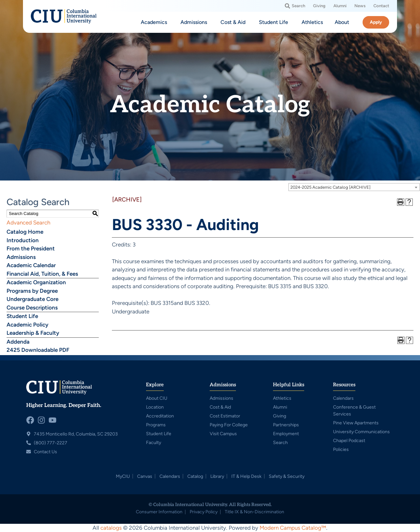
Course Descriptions (32, 308)
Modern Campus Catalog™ (293, 528)
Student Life (22, 316)
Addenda (18, 342)
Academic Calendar (31, 265)
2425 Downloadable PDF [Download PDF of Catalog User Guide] (38, 350)
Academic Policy (27, 325)
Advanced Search (28, 223)
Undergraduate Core (32, 299)
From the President (31, 248)
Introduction (23, 240)
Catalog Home (25, 232)
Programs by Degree (32, 291)
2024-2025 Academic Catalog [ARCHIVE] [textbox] (330, 187)
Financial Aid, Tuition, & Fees (42, 274)
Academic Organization (36, 282)
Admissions (21, 257)
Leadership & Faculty (33, 333)
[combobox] (354, 187)
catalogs (111, 528)
